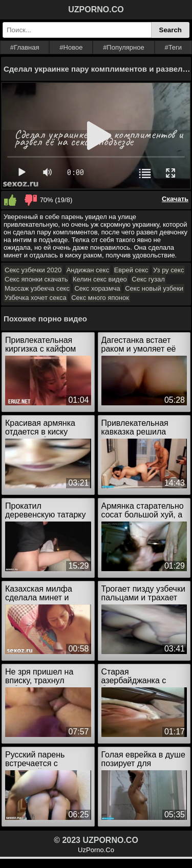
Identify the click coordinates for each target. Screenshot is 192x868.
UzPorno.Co (96, 850)
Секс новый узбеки (154, 288)
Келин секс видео (100, 279)
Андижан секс (88, 270)
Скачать (175, 199)
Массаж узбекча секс (37, 288)
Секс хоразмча (97, 288)
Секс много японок (100, 298)
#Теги (173, 47)
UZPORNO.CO (96, 9)
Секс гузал (148, 279)
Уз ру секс (168, 270)
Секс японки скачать (36, 279)
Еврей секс (131, 270)
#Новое (71, 47)
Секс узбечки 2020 (33, 270)
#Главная (25, 47)
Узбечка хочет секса (36, 298)
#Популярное (124, 47)
